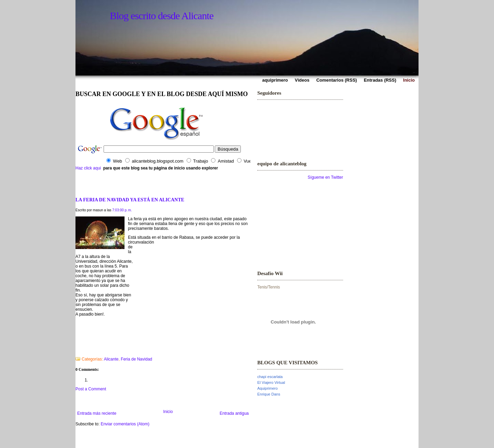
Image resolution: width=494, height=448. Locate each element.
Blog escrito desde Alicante (162, 16)
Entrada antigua (234, 413)
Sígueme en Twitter (325, 177)
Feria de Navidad (136, 359)
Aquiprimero (267, 388)
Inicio (168, 412)
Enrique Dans (269, 394)
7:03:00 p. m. (122, 210)
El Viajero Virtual (271, 382)
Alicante (111, 359)
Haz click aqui (88, 168)
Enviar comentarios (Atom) (125, 424)
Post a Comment (91, 389)
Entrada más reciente (97, 413)
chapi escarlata (270, 377)
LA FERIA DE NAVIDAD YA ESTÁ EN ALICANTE (130, 200)
